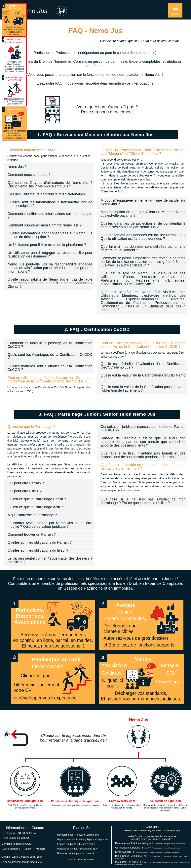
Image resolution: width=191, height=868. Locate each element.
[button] (175, 10)
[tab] (49, 150)
